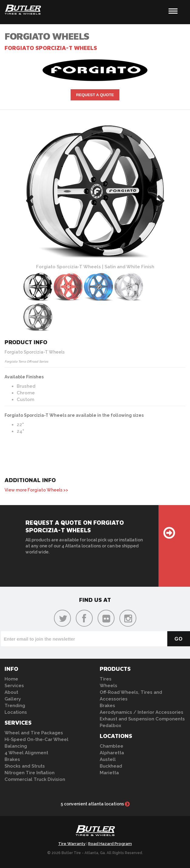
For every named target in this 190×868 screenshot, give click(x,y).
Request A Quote (95, 95)
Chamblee (112, 746)
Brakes (12, 759)
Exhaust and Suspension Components (142, 719)
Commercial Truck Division (35, 779)
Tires (106, 679)
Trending (15, 706)
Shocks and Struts (25, 766)
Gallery (13, 699)
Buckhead (111, 766)
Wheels (108, 686)
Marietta (109, 773)
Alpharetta (112, 753)
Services (14, 686)
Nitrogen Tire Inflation (30, 773)
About (11, 692)
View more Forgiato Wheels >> (36, 490)
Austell (108, 759)
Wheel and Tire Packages (34, 733)
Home (11, 679)
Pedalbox (110, 726)
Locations (16, 712)
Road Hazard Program (110, 844)
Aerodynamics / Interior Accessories (142, 712)
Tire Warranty (72, 844)
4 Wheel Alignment (26, 753)
